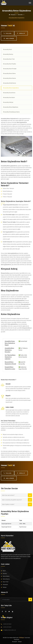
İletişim (5, 587)
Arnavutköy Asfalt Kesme (10, 83)
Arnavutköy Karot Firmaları (10, 69)
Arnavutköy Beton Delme (9, 73)
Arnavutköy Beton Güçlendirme (11, 88)
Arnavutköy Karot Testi (9, 59)
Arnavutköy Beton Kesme (10, 78)
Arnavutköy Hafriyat (8, 102)
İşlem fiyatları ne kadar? (8, 504)
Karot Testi (6, 582)
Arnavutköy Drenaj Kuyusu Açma (11, 112)
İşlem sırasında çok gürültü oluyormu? (12, 500)
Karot (4, 571)
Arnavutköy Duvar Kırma (9, 93)
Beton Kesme (6, 579)
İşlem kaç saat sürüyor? (8, 495)
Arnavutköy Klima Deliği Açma (11, 107)
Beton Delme (6, 576)
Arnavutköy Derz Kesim (9, 98)
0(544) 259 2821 (7, 624)
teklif (10, 26)
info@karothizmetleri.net (10, 630)
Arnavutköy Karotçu (8, 54)
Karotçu (5, 574)
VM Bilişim (22, 638)
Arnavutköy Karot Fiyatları (10, 64)
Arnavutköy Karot (7, 49)
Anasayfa (12, 15)
